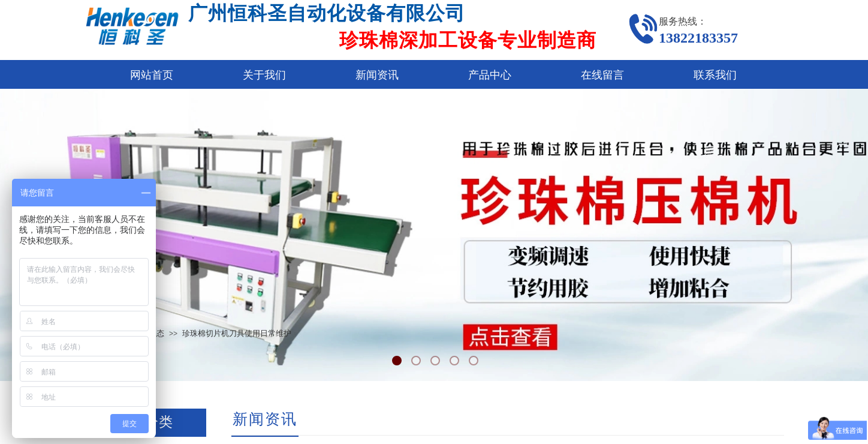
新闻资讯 (377, 75)
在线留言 (602, 75)
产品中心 (490, 75)
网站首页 (152, 75)
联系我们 (715, 75)
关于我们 (264, 75)
